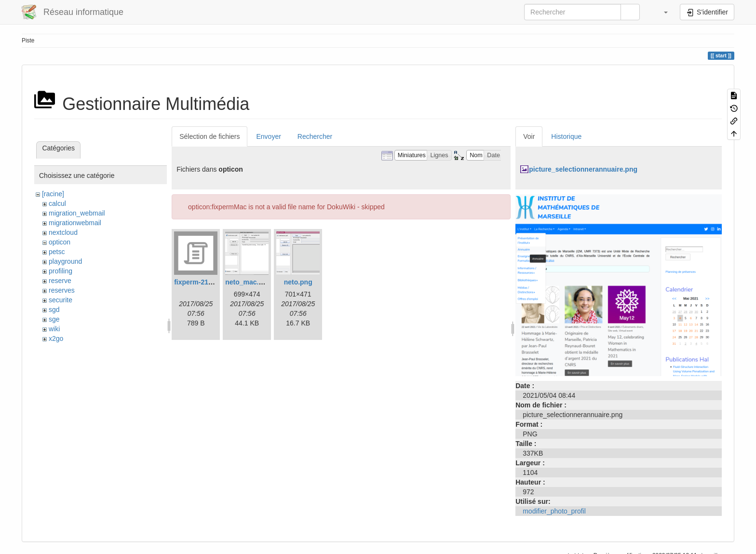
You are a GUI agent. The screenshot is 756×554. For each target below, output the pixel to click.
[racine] (53, 194)
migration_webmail (77, 213)
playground (65, 261)
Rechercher (315, 136)
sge (54, 319)
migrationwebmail (75, 223)
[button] (661, 12)
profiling (61, 271)
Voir (529, 136)
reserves (62, 290)
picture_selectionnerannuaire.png (583, 169)
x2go (56, 338)
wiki (54, 329)
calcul (57, 203)
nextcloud (63, 232)
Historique (566, 136)
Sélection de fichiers (209, 136)
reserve (60, 281)
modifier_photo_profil (554, 511)
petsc (57, 252)
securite (61, 300)
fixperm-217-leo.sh (204, 282)
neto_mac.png (248, 282)
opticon (60, 242)
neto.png (298, 282)
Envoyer (268, 136)
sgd (54, 310)
